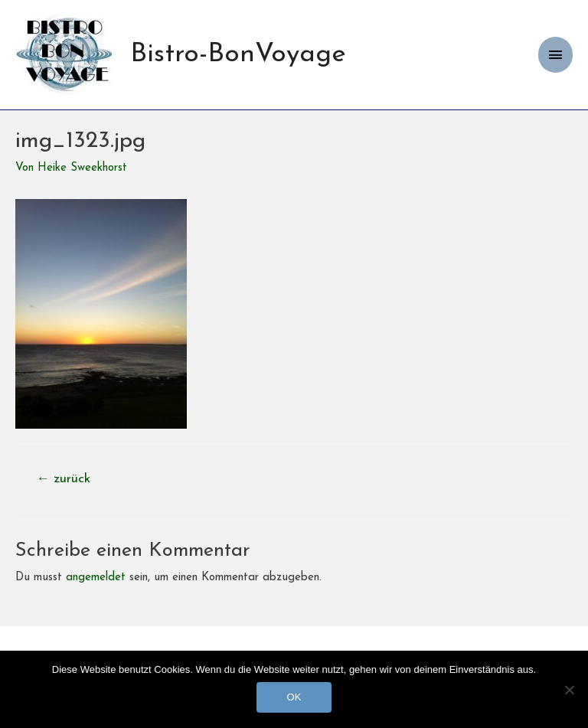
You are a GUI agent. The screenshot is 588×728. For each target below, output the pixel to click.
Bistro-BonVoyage (238, 55)
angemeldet (96, 578)
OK (294, 697)
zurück (64, 479)
